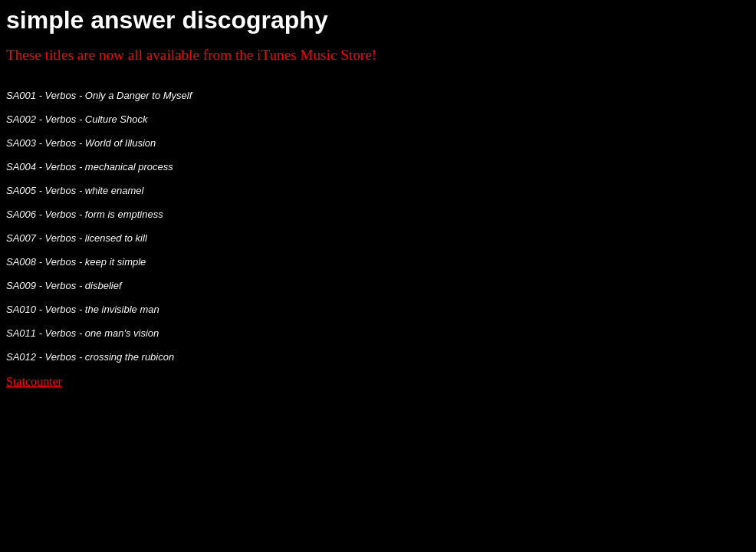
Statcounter (34, 381)
